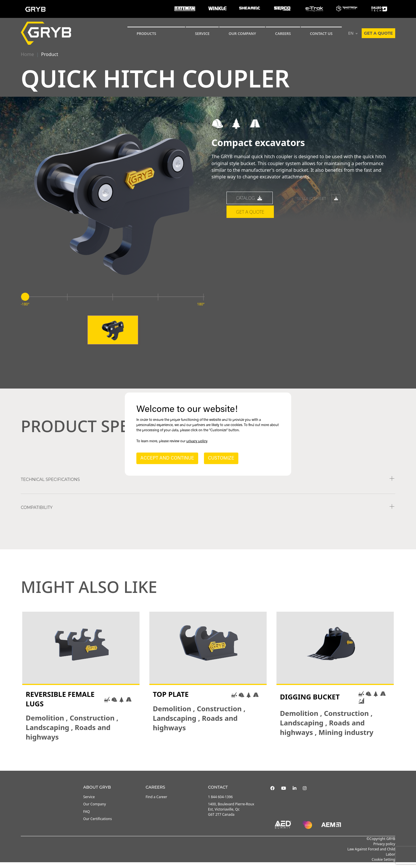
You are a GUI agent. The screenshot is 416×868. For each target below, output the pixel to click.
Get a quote (378, 33)
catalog (250, 204)
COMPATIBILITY (37, 513)
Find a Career (156, 803)
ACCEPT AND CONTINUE (167, 458)
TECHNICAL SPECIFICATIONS (50, 485)
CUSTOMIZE (221, 458)
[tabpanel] (81, 683)
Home (27, 54)
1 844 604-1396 (220, 803)
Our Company (242, 33)
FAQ (87, 817)
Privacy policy (384, 850)
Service (89, 803)
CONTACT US (321, 33)
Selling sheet (319, 204)
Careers (283, 33)
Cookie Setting (383, 865)
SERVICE (202, 33)
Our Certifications (97, 825)
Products (146, 33)
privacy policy (197, 441)
